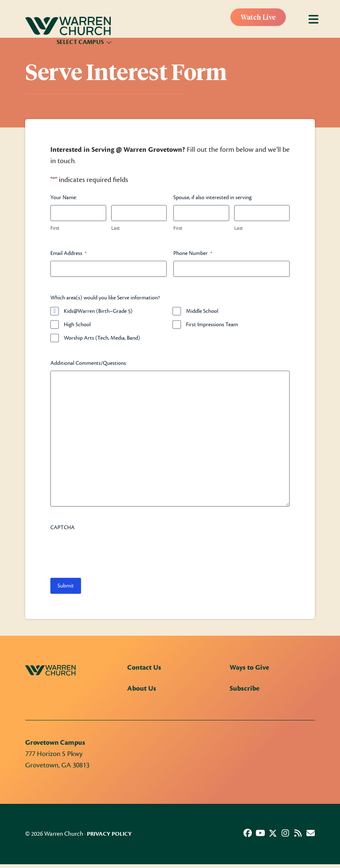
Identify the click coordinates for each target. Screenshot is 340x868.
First (55, 228)
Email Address (68, 253)
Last (115, 228)
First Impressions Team (212, 325)
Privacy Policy (109, 834)
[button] (248, 833)
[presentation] (114, 551)
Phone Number (193, 253)
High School (77, 325)
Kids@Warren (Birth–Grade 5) (98, 311)
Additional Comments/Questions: (89, 363)
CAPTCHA (63, 528)
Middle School (202, 311)
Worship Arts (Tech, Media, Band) (102, 338)
